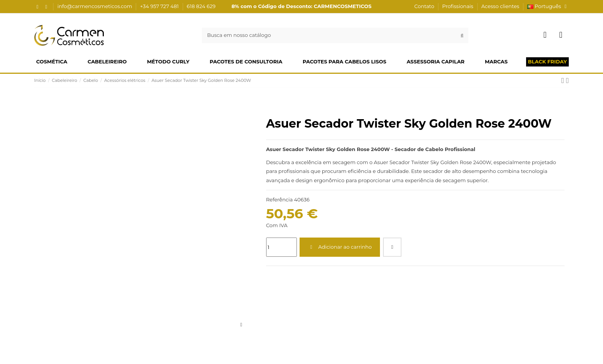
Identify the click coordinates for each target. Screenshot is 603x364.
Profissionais (458, 6)
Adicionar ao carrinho (340, 247)
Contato (425, 6)
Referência (279, 199)
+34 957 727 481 (160, 6)
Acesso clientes (500, 6)
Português (548, 6)
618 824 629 (201, 6)
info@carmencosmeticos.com (95, 6)
